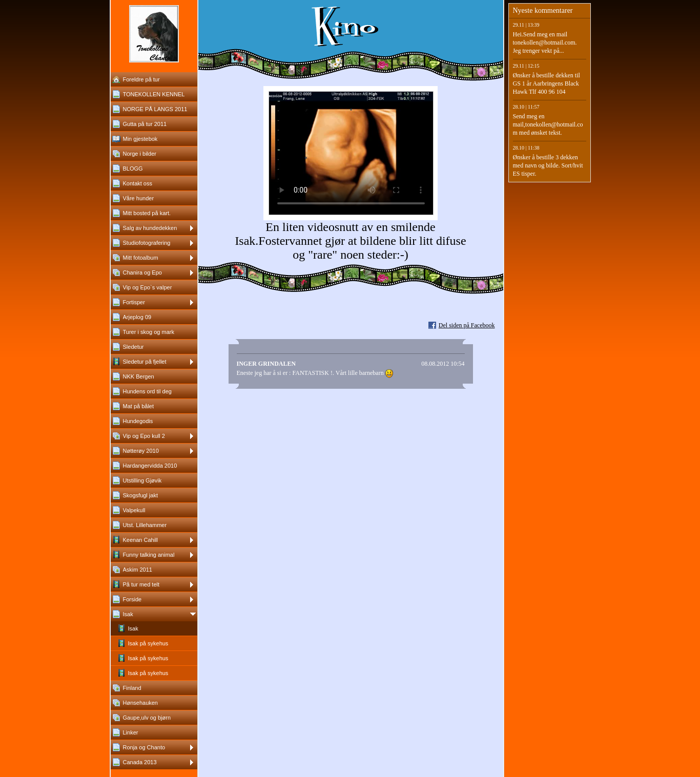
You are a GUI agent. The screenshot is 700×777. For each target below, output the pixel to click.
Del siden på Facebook (467, 325)
